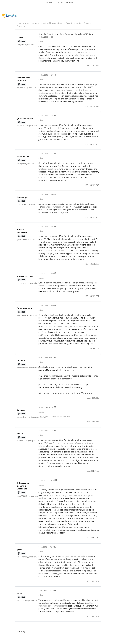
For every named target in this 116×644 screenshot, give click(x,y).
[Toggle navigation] (113, 15)
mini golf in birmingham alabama (75, 556)
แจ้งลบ (41, 42)
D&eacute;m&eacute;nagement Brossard (66, 326)
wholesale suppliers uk (49, 169)
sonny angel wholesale (52, 207)
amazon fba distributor (57, 251)
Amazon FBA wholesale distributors (54, 417)
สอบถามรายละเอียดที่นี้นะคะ (44, 23)
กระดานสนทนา (24, 23)
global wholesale (58, 134)
